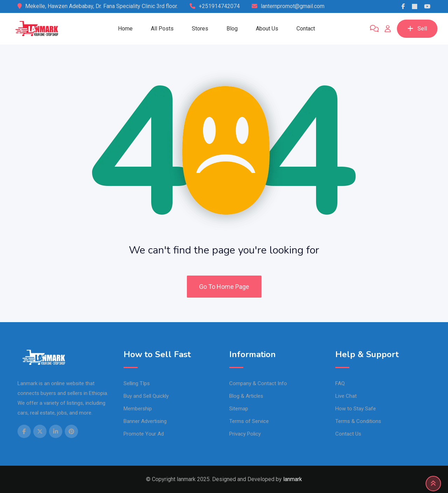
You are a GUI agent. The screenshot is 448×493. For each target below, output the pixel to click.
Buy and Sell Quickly (146, 396)
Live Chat (346, 396)
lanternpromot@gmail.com (293, 6)
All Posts (162, 29)
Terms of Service (249, 421)
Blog (232, 29)
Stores (200, 29)
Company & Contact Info (258, 383)
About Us (267, 29)
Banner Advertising (145, 421)
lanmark (293, 479)
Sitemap (239, 409)
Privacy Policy (245, 434)
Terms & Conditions (358, 421)
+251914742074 (219, 6)
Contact (306, 29)
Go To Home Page (224, 287)
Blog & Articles (246, 396)
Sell (417, 29)
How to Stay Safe (356, 409)
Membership (138, 409)
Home (125, 29)
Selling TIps (137, 383)
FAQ (340, 383)
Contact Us (348, 434)
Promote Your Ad (144, 434)
